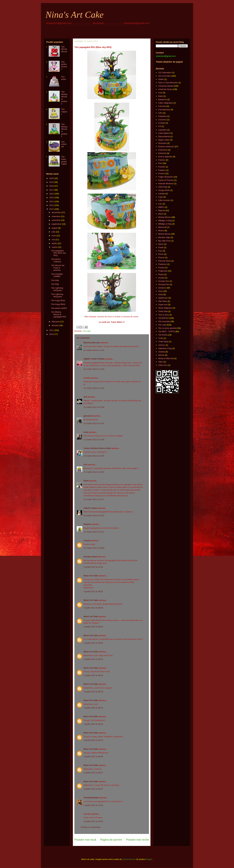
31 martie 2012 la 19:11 (94, 532)
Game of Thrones (166, 180)
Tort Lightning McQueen (57, 289)
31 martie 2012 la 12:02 (94, 388)
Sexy (160, 291)
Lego (160, 197)
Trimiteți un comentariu (91, 827)
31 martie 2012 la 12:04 (94, 407)
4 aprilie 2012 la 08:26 (93, 608)
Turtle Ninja (163, 342)
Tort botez (64, 78)
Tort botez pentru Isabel (64, 160)
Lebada (162, 194)
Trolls (161, 338)
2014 (52, 201)
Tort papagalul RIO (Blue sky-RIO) (59, 253)
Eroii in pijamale (165, 157)
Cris (85, 465)
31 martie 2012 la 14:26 (94, 440)
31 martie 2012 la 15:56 (94, 472)
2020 (52, 178)
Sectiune (162, 288)
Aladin (161, 79)
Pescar (161, 257)
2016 (52, 194)
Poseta (161, 268)
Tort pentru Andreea (56, 260)
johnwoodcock (128, 859)
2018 (52, 186)
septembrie (57, 224)
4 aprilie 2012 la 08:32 (93, 675)
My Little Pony (164, 241)
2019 (52, 182)
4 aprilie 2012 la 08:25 (93, 591)
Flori (160, 163)
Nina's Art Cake (75, 15)
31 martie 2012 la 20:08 (94, 548)
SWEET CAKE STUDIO (94, 359)
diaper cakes (164, 140)
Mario (161, 214)
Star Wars (163, 301)
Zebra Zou (163, 365)
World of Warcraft (166, 358)
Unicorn (162, 345)
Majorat (162, 210)
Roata (161, 274)
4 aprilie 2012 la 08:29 (93, 627)
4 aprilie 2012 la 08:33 (93, 692)
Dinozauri (162, 143)
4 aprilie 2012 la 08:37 (93, 773)
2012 (52, 209)
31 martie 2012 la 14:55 (94, 456)
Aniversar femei (165, 89)
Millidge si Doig (165, 221)
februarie (56, 322)
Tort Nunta (163, 335)
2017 (52, 190)
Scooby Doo (164, 281)
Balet (161, 96)
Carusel (162, 106)
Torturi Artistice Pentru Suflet (97, 448)
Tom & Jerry (163, 315)
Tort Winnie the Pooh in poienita (58, 268)
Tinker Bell (163, 311)
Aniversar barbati (166, 86)
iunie (54, 236)
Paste (161, 247)
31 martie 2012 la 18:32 (94, 516)
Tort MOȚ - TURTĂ (167, 331)
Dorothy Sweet (90, 557)
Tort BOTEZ (163, 318)
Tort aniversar (64, 144)
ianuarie (55, 325)
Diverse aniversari (166, 147)
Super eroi (163, 305)
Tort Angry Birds (58, 300)
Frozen (161, 173)
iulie (53, 232)
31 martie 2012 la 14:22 (94, 423)
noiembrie (56, 216)
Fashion (162, 160)
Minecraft (162, 227)
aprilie (54, 243)
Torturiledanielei (91, 798)
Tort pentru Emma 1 (64, 65)
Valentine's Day (165, 348)
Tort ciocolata (164, 321)
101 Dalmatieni (165, 73)
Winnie (161, 355)
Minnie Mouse (164, 234)
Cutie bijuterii (164, 133)
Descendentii (164, 136)
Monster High (164, 237)
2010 (52, 334)
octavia (87, 540)
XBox (161, 362)
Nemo (161, 244)
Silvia (86, 481)
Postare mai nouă (85, 840)
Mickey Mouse (165, 217)
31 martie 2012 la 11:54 (94, 369)
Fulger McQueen (166, 177)
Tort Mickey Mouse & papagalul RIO (59, 314)
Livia (86, 432)
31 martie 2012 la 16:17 (94, 499)
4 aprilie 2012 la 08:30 (93, 643)
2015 (52, 198)
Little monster (164, 200)
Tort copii (87, 331)
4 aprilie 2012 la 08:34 (93, 708)
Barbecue (162, 99)
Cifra (160, 113)
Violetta (162, 352)
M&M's (161, 207)
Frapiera (162, 170)
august (55, 228)
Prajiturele (163, 271)
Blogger (149, 859)
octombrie (56, 220)
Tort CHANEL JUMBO (57, 275)
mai (53, 240)
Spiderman (163, 298)
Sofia (161, 294)
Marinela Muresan (92, 343)
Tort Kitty (55, 280)
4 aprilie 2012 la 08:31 (93, 659)
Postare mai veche (137, 840)
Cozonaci (162, 120)
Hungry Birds (164, 190)
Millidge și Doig (165, 224)
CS (160, 126)
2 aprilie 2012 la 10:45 (93, 567)
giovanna (88, 416)
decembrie (56, 212)
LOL (160, 204)
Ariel (160, 93)
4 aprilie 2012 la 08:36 (93, 756)
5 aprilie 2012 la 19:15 (93, 805)
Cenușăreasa (164, 110)
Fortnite (162, 167)
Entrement (163, 150)
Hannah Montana (166, 184)
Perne (161, 254)
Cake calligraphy (166, 103)
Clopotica (162, 116)
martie (54, 247)
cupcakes (162, 130)
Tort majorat (64, 112)
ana (85, 397)
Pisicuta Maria (164, 261)
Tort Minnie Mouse (64, 49)
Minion (161, 231)
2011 (52, 330)
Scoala (161, 278)
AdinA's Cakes (90, 508)
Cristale (162, 123)
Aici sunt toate (164, 76)
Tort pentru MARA (59, 308)
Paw (160, 251)
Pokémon (162, 264)
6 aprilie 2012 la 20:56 (93, 821)
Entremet (162, 153)
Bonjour (87, 524)
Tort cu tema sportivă (167, 328)
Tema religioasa (165, 308)
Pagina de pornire (111, 840)
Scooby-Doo (164, 284)
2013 (52, 205)
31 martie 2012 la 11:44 (94, 350)
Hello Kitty (163, 187)
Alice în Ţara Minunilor (168, 83)
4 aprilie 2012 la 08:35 (93, 740)
